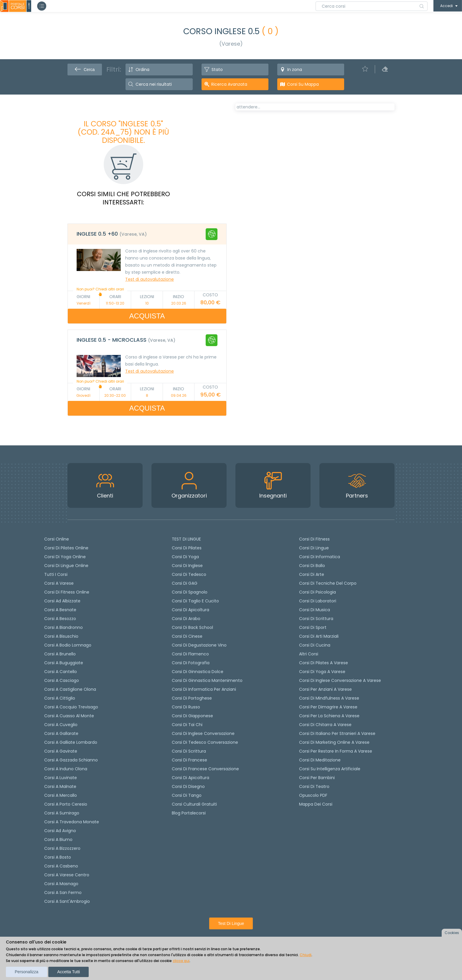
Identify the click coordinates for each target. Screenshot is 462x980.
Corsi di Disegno (188, 786)
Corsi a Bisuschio (61, 636)
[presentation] (242, 128)
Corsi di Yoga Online (65, 557)
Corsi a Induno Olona (66, 769)
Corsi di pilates (187, 548)
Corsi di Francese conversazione (205, 769)
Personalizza (27, 972)
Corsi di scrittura (189, 751)
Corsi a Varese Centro (67, 875)
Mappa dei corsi (316, 804)
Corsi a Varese (59, 583)
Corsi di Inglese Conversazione (203, 733)
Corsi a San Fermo (63, 893)
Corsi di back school (192, 627)
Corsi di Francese (189, 760)
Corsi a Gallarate (61, 733)
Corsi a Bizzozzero (62, 848)
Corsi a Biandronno (63, 627)
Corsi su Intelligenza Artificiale (330, 769)
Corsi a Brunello (60, 654)
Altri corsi (309, 654)
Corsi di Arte (312, 574)
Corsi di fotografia (191, 663)
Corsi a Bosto (58, 857)
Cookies (452, 933)
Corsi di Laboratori (318, 601)
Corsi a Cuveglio (61, 725)
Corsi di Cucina (315, 645)
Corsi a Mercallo (61, 795)
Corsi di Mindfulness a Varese (329, 698)
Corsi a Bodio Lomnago (68, 645)
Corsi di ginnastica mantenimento (207, 680)
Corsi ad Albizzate (62, 601)
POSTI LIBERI (373, 111)
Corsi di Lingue (314, 548)
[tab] (147, 234)
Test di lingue (231, 923)
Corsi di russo (186, 707)
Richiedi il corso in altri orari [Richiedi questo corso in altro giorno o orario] (276, 251)
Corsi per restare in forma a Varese (336, 751)
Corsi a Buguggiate (64, 663)
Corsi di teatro (314, 786)
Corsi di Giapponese (192, 716)
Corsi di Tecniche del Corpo (328, 583)
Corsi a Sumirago (62, 813)
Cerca (85, 70)
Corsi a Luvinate (61, 778)
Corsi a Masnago (61, 884)
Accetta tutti (69, 972)
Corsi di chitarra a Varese (325, 725)
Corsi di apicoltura (190, 610)
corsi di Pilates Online (66, 548)
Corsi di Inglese (187, 566)
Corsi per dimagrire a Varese (328, 707)
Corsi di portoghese (192, 698)
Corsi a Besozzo (60, 619)
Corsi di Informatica (320, 557)
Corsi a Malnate (60, 786)
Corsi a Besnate (60, 610)
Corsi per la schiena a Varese (329, 716)
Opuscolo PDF (313, 795)
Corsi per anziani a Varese (325, 689)
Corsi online (57, 539)
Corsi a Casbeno (61, 866)
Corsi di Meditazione (320, 760)
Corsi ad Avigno (60, 831)
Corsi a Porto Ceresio (66, 804)
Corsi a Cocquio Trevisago (71, 707)
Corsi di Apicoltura (190, 778)
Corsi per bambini (317, 778)
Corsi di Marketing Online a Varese (334, 742)
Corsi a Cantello (61, 672)
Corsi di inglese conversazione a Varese (340, 680)
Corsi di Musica (315, 610)
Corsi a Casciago (62, 680)
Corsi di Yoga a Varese (322, 672)
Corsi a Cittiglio (60, 698)
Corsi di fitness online (67, 592)
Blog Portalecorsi (189, 813)
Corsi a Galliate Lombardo (71, 742)
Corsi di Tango (187, 795)
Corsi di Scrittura (316, 619)
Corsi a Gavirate (61, 751)
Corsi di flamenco (190, 654)
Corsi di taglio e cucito (195, 601)
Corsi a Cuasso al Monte (69, 716)
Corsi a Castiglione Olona (70, 689)
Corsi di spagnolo (190, 592)
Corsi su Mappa (303, 84)
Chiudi (306, 955)
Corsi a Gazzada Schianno (71, 760)
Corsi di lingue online (66, 566)
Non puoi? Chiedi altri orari (100, 291)
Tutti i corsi (56, 574)
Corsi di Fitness (314, 539)
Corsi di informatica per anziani (204, 689)
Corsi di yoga (185, 557)
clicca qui (181, 961)
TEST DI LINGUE (186, 539)
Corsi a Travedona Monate (72, 822)
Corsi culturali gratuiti (194, 804)
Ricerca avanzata (229, 84)
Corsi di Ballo (312, 566)
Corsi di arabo (186, 619)
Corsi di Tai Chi (187, 725)
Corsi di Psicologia (317, 592)
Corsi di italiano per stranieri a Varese (337, 733)
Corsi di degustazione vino (199, 645)
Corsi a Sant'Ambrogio (67, 901)
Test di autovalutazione (150, 279)
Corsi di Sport (313, 627)
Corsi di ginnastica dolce (198, 672)
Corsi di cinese (187, 636)
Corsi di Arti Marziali (319, 636)
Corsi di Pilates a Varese (324, 663)
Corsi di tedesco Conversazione (205, 742)
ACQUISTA (147, 316)
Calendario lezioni (259, 223)
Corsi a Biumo (58, 839)
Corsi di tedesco (189, 574)
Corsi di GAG (185, 583)
